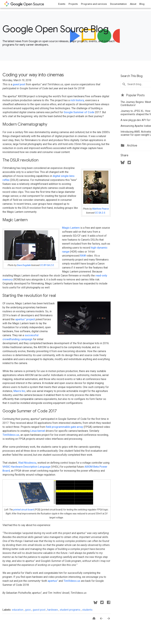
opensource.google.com (24, 4)
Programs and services (94, 4)
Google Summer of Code (79, 112)
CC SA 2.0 (100, 213)
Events (62, 4)
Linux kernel (38, 431)
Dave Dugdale (24, 265)
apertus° (53, 581)
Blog (142, 4)
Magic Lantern (71, 228)
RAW (83, 256)
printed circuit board (24, 510)
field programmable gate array (64, 427)
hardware (53, 610)
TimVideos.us (11, 435)
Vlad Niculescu (27, 463)
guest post (19, 84)
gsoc (28, 610)
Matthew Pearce (101, 209)
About (133, 4)
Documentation (118, 4)
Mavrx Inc (19, 391)
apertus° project (25, 319)
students (87, 610)
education (18, 610)
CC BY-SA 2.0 (47, 265)
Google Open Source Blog (55, 29)
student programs (70, 610)
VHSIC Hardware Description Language (26, 467)
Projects (73, 4)
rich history (77, 100)
